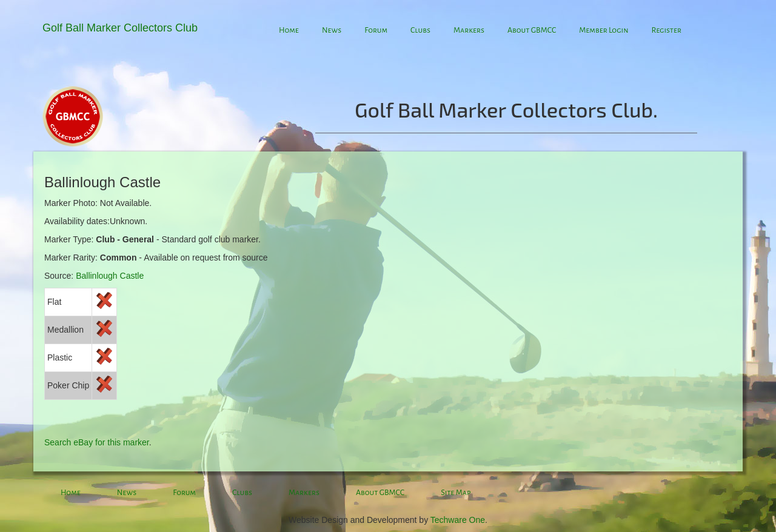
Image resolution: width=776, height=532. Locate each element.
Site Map (456, 493)
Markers (469, 30)
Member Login (604, 30)
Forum (376, 30)
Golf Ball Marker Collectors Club (120, 28)
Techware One (458, 520)
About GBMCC (532, 30)
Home (289, 30)
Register (666, 30)
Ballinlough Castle (110, 276)
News (332, 30)
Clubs (420, 30)
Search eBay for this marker (97, 442)
